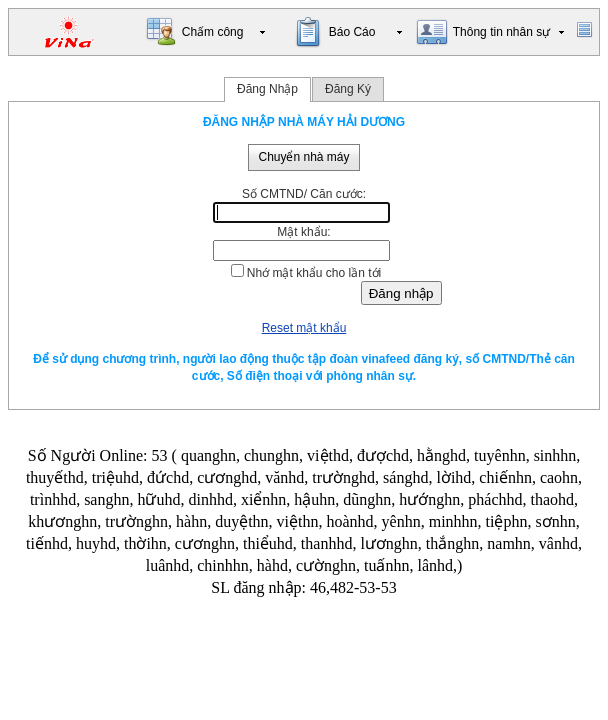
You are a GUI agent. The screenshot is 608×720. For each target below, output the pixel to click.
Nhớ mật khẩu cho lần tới (314, 273)
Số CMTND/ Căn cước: (304, 194)
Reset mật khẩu (304, 328)
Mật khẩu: (303, 232)
